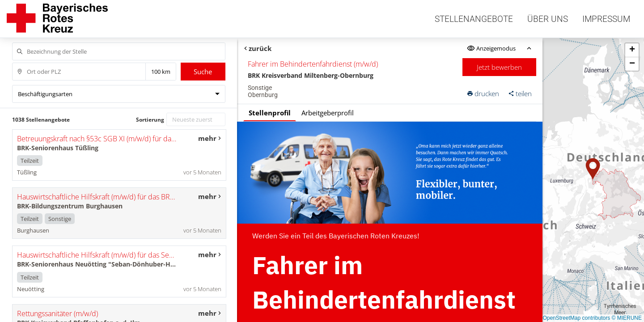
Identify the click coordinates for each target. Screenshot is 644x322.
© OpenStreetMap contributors (574, 318)
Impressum (606, 19)
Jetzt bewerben (499, 67)
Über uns (548, 19)
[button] (593, 169)
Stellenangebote (474, 19)
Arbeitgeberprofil (328, 113)
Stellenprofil (270, 113)
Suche (203, 72)
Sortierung (150, 120)
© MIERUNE (627, 318)
